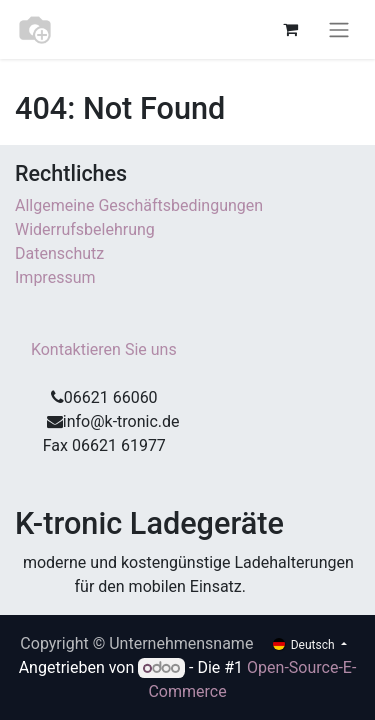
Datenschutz (59, 253)
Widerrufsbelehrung (85, 229)
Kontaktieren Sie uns (104, 349)
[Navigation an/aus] (339, 29)
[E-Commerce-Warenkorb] (290, 29)
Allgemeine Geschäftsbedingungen (139, 205)
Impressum (57, 277)
